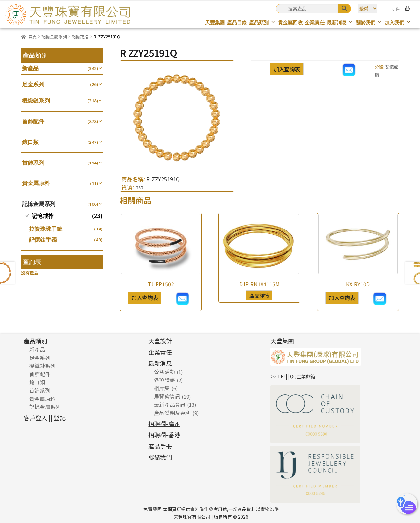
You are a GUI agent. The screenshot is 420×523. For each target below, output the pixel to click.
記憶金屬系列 (54, 37)
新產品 (30, 68)
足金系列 (33, 84)
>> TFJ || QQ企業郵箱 (293, 376)
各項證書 (164, 380)
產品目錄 (237, 22)
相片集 (162, 388)
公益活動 (164, 372)
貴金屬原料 (36, 183)
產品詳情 (259, 295)
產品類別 (262, 22)
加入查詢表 (287, 69)
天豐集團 (215, 22)
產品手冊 (160, 446)
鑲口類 (30, 142)
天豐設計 (160, 341)
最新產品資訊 (170, 404)
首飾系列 (33, 163)
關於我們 (369, 22)
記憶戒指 (80, 37)
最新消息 (340, 22)
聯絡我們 (160, 457)
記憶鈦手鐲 (43, 240)
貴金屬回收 (290, 22)
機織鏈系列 (36, 101)
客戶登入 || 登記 (45, 418)
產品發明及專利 (172, 413)
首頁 (32, 37)
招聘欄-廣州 (164, 424)
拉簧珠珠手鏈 (46, 229)
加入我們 (398, 22)
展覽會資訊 (167, 396)
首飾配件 (33, 121)
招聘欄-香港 (164, 435)
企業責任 (315, 22)
